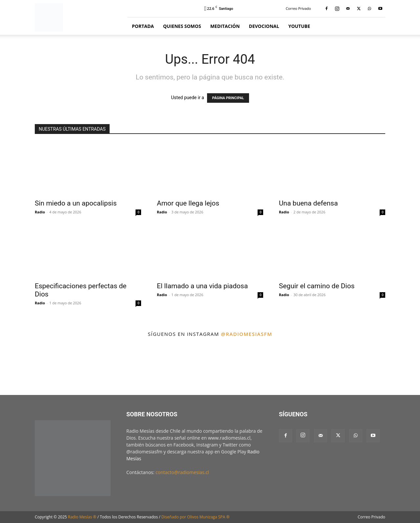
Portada (143, 26)
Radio (40, 212)
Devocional (264, 26)
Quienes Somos (182, 26)
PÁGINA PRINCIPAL (228, 98)
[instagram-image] (26, 368)
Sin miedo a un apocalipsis (76, 203)
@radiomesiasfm (246, 334)
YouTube (299, 26)
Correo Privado (298, 8)
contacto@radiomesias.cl (182, 472)
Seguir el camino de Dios (317, 286)
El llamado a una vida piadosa (202, 286)
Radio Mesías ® (82, 517)
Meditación (225, 26)
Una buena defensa (308, 203)
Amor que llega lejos (188, 203)
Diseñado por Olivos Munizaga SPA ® (196, 517)
